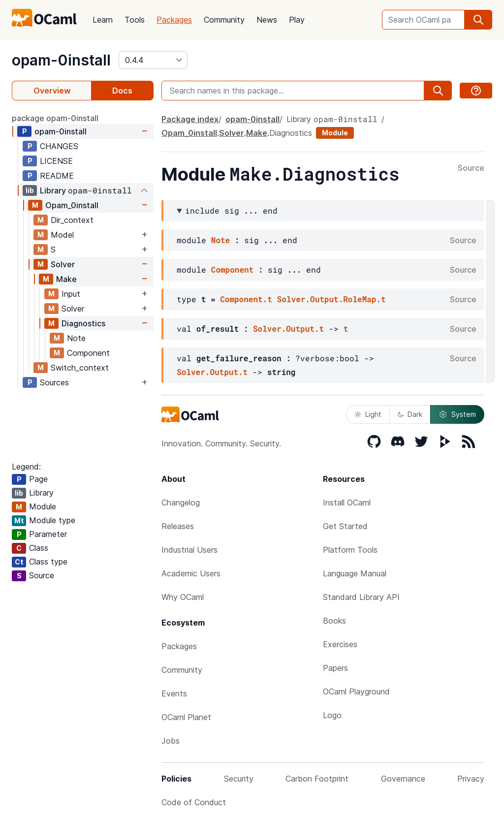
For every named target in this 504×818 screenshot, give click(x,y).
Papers (335, 668)
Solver (63, 264)
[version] (153, 60)
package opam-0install (55, 118)
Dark (410, 414)
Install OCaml (347, 503)
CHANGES (59, 146)
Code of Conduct (194, 802)
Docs (122, 91)
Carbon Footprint (317, 779)
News (267, 20)
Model (62, 235)
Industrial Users (189, 550)
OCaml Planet (186, 717)
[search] (478, 20)
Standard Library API (361, 597)
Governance (403, 779)
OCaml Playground (356, 692)
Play (297, 20)
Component (88, 353)
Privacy (471, 779)
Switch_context (80, 368)
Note (76, 338)
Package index (190, 119)
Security (239, 779)
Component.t (246, 299)
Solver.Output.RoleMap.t (331, 299)
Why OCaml (183, 597)
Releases (178, 526)
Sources (54, 382)
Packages (174, 20)
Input (71, 294)
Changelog (181, 503)
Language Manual (355, 573)
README (57, 176)
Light (368, 414)
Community (224, 20)
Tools (135, 20)
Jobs (171, 741)
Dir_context (72, 220)
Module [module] (335, 133)
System (457, 414)
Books (334, 621)
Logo (332, 715)
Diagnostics (83, 323)
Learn (103, 20)
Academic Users (191, 573)
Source (471, 168)
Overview (52, 91)
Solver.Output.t (288, 329)
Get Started (345, 526)
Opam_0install (72, 205)
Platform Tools (350, 550)
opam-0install (61, 60)
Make (66, 279)
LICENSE (56, 161)
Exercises (340, 644)
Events (174, 693)
